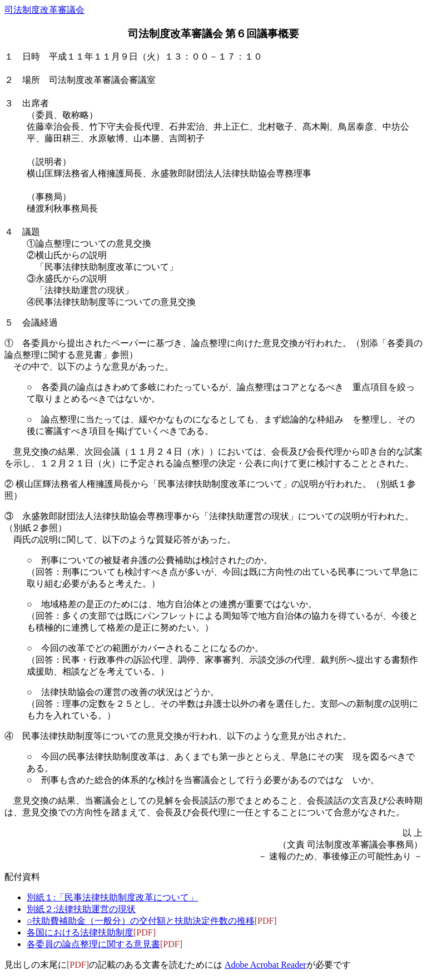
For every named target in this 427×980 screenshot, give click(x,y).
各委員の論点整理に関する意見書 (93, 944)
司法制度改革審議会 (44, 10)
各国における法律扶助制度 (80, 932)
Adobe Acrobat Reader (265, 965)
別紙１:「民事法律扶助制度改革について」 (112, 897)
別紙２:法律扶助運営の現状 (81, 909)
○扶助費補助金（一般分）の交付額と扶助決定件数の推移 (141, 921)
